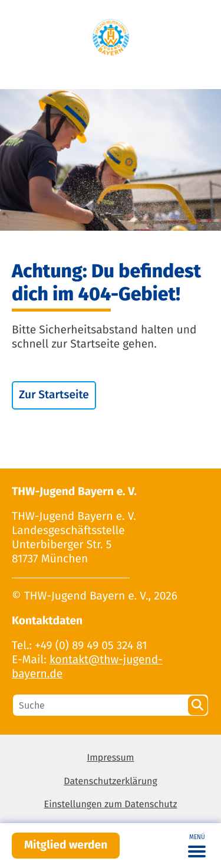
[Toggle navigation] (197, 846)
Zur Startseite (54, 395)
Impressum (110, 758)
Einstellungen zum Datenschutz (111, 805)
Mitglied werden (66, 845)
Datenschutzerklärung (111, 782)
